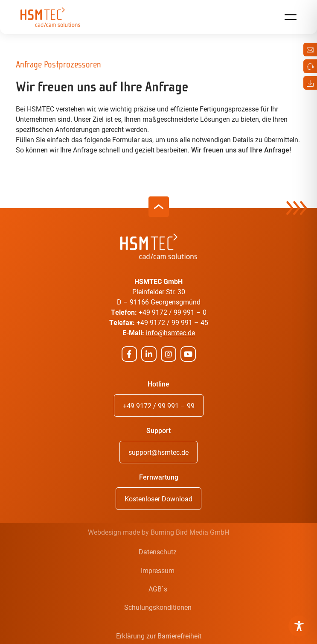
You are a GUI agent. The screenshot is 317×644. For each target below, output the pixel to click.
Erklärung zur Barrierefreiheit (159, 636)
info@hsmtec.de (170, 332)
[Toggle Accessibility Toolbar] (299, 626)
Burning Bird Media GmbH (190, 532)
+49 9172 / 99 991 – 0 (173, 312)
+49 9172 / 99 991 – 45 (172, 322)
